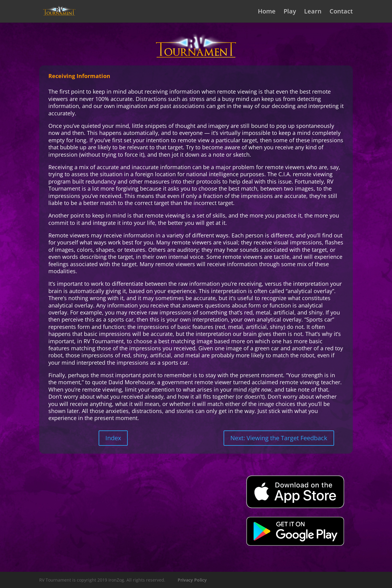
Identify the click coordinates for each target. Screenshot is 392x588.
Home (267, 12)
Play (290, 12)
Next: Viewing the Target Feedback (279, 438)
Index (113, 438)
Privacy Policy (192, 580)
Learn (313, 12)
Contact (341, 12)
